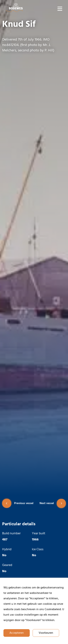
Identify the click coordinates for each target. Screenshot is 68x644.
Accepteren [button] (17, 633)
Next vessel (53, 503)
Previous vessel (18, 503)
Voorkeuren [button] (46, 633)
